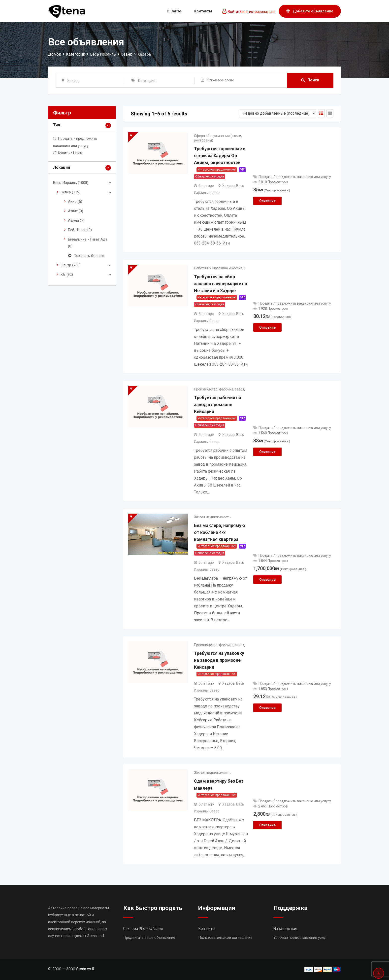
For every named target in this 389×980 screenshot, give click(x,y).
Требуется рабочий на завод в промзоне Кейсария (218, 404)
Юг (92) (67, 275)
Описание (267, 201)
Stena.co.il (85, 969)
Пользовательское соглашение (225, 938)
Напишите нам (285, 929)
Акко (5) (75, 202)
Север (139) (70, 192)
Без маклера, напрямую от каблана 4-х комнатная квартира (220, 532)
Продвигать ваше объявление (149, 938)
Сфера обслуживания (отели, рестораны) (218, 138)
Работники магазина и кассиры (220, 268)
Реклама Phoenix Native (143, 929)
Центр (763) (71, 265)
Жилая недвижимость (212, 517)
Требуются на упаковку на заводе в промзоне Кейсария (219, 660)
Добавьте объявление (310, 11)
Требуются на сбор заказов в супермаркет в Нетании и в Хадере (221, 284)
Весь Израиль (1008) (71, 183)
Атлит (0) (76, 211)
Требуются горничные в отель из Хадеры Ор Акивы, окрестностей (220, 156)
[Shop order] (277, 113)
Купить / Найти (71, 153)
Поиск (310, 80)
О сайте (174, 11)
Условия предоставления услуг (300, 938)
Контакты (203, 11)
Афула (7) (76, 220)
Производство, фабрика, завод (219, 389)
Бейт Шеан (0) (80, 230)
